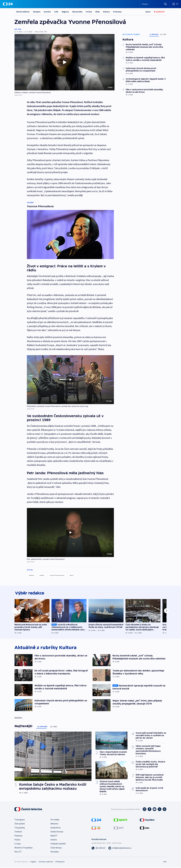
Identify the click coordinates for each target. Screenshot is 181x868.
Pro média (55, 820)
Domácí (47, 12)
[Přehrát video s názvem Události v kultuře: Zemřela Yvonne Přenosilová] (64, 62)
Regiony (65, 12)
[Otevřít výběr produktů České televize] (175, 4)
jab (16, 29)
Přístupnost (60, 862)
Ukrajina (37, 12)
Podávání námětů (58, 844)
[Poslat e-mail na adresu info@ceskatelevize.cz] (120, 849)
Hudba (42, 575)
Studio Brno (56, 828)
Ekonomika (77, 12)
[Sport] (148, 12)
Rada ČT (54, 836)
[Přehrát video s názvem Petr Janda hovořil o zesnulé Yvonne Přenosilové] (70, 532)
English (33, 862)
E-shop (18, 844)
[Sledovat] (159, 12)
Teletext (18, 832)
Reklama (54, 824)
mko (20, 29)
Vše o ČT (18, 852)
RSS (165, 862)
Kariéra (54, 840)
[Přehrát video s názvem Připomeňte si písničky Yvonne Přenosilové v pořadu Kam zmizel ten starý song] (70, 380)
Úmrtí (71, 575)
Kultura (106, 12)
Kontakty (55, 852)
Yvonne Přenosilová (57, 575)
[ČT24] (8, 4)
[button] (64, 62)
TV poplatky (20, 828)
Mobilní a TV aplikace (23, 848)
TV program (20, 820)
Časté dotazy (56, 848)
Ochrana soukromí (46, 862)
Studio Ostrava (57, 832)
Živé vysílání (20, 824)
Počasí (89, 12)
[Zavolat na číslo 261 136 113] (98, 849)
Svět (56, 12)
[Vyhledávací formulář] (155, 4)
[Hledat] (165, 4)
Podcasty (117, 12)
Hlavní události (23, 12)
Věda (97, 12)
